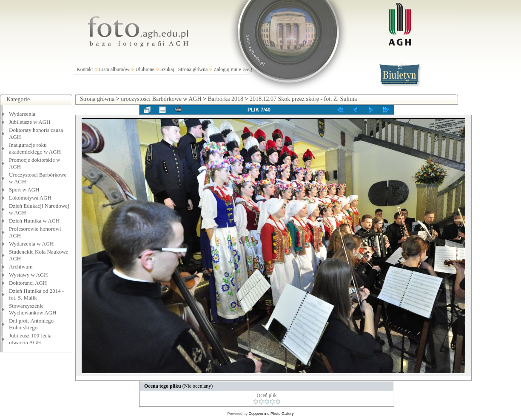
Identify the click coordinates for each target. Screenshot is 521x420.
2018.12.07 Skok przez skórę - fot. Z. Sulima (303, 99)
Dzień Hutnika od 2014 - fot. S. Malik (36, 294)
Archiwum (21, 267)
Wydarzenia (22, 114)
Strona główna (193, 69)
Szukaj (167, 69)
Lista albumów (114, 69)
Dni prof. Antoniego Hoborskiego (31, 324)
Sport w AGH (24, 190)
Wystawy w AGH (28, 275)
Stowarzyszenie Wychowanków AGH (33, 309)
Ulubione (145, 69)
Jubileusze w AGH (30, 122)
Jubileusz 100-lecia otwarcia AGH (30, 339)
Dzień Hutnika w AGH (34, 221)
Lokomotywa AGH (30, 198)
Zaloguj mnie (227, 69)
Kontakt (85, 69)
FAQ (247, 69)
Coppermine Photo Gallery (271, 414)
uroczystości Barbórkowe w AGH (161, 99)
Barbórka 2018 (225, 99)
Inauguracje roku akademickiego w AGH (35, 148)
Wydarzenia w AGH (31, 244)
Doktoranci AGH (28, 283)
